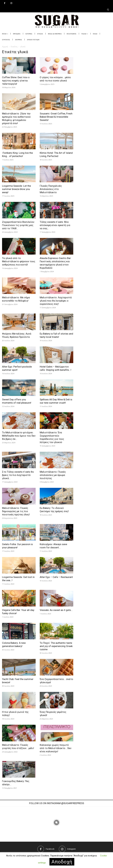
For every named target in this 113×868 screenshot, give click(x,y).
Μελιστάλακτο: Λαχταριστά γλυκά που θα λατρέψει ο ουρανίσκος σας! (56, 301)
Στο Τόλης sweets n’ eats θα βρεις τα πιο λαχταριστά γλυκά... (18, 475)
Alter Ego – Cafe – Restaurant (56, 577)
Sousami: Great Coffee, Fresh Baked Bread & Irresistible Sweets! (56, 117)
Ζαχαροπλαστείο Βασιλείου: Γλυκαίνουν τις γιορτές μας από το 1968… (18, 225)
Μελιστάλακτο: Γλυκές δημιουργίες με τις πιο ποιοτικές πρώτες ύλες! (16, 511)
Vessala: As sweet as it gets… (56, 610)
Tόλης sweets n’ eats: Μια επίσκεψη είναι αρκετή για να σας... (55, 225)
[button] (56, 9)
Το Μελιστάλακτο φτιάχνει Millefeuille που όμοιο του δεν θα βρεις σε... (19, 436)
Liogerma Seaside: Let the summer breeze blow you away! (16, 189)
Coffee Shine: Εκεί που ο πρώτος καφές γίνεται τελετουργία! (16, 81)
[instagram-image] (32, 823)
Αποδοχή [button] (62, 862)
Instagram (72, 849)
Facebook (50, 849)
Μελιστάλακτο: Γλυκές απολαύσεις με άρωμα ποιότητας (53, 475)
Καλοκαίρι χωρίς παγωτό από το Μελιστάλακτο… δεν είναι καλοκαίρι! (56, 748)
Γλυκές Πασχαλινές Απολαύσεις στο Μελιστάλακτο (51, 189)
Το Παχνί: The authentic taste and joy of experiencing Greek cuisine (56, 646)
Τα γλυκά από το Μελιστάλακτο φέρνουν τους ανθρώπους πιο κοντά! (19, 261)
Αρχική (5, 47)
